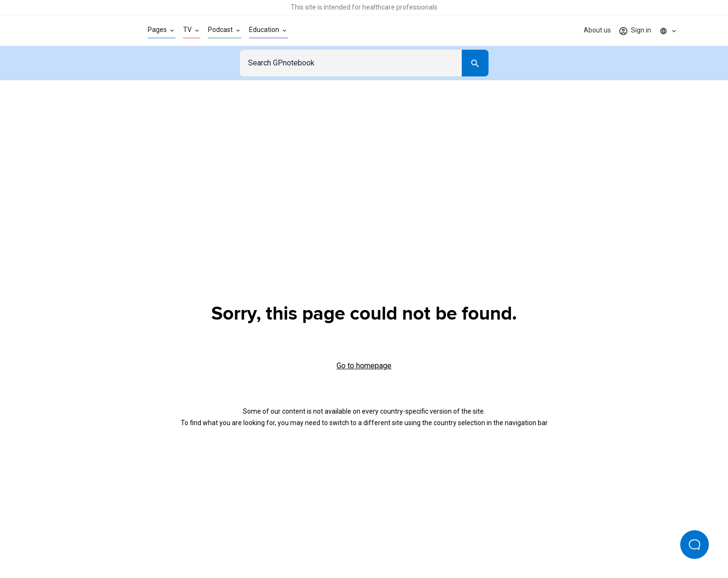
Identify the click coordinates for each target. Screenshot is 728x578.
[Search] (475, 63)
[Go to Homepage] (84, 31)
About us (597, 30)
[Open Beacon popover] (695, 545)
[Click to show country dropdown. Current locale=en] (668, 31)
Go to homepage (364, 366)
